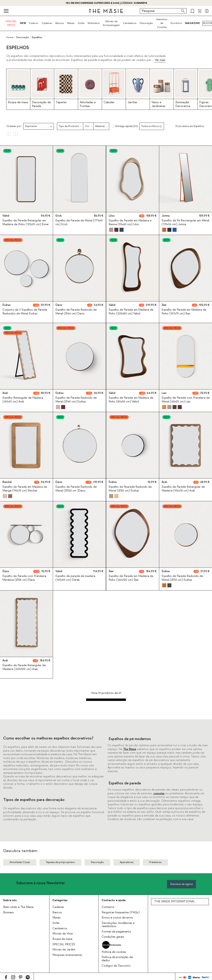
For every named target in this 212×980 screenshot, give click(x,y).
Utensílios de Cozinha (162, 23)
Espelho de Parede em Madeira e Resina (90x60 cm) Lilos (130, 222)
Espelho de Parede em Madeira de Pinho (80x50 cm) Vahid (131, 400)
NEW (23, 23)
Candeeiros (130, 23)
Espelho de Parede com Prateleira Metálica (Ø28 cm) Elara (24, 578)
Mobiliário (94, 23)
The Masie (130, 749)
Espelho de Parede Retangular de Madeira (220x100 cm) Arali (24, 667)
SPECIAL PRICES (64, 944)
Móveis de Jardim (64, 950)
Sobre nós (10, 900)
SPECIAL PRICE (11, 23)
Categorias (60, 900)
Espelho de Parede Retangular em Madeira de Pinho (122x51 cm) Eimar (26, 222)
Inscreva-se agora (181, 884)
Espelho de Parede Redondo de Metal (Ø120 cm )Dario (76, 489)
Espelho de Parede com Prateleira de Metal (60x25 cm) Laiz (186, 400)
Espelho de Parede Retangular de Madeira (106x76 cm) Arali (183, 489)
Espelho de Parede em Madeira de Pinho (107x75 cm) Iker (184, 312)
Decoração (146, 23)
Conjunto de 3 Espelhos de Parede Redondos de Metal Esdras (25, 312)
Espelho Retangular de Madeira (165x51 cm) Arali (23, 400)
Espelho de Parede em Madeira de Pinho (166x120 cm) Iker (131, 578)
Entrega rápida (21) (127, 126)
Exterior (34, 23)
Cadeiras (47, 23)
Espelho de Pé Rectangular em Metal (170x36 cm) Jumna (185, 222)
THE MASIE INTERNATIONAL (175, 902)
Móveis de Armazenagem (111, 23)
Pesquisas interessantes (67, 955)
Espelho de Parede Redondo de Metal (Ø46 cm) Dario (76, 312)
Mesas (71, 23)
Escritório (176, 23)
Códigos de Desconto (116, 966)
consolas (159, 794)
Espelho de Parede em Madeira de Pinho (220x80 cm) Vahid (131, 312)
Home (10, 37)
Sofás (81, 23)
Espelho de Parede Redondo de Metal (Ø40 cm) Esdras (76, 400)
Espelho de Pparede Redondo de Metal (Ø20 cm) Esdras (130, 489)
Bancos (60, 23)
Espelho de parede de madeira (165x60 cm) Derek (75, 578)
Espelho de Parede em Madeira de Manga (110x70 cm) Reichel (25, 489)
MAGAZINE (192, 23)
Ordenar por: (14, 126)
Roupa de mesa (62, 939)
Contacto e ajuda (114, 900)
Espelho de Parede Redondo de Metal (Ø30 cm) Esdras (182, 578)
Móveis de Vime (63, 934)
